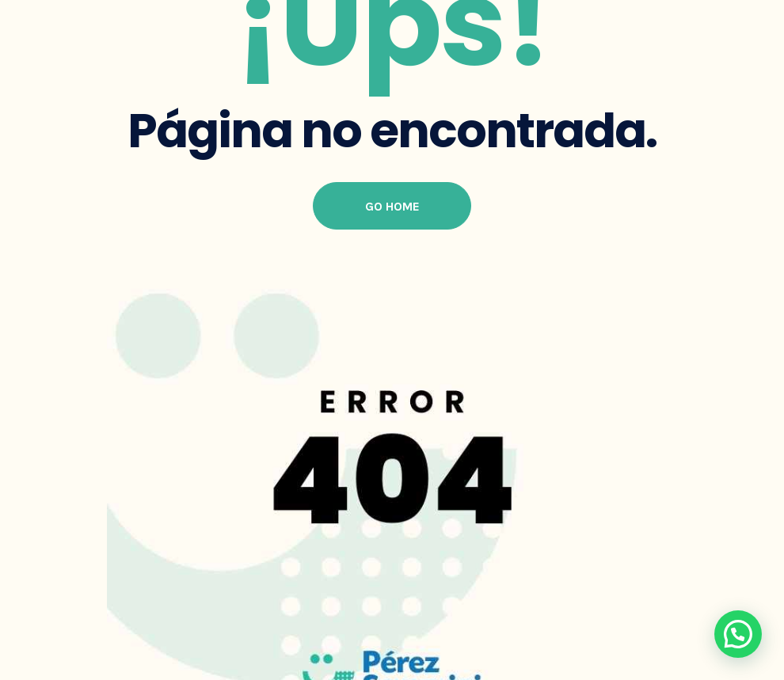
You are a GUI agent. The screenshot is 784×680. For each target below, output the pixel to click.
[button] (738, 634)
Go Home (392, 206)
